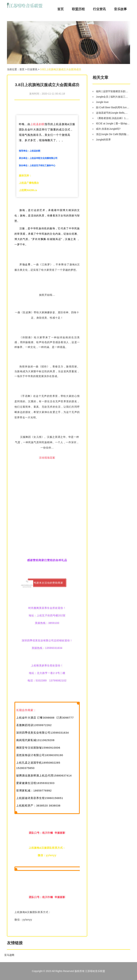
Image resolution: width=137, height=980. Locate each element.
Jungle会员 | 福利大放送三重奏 (113, 97)
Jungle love (102, 102)
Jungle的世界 (103, 140)
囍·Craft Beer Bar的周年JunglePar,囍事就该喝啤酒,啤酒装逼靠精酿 (113, 107)
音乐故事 (120, 9)
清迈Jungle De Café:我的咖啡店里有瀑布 (113, 134)
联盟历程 (78, 9)
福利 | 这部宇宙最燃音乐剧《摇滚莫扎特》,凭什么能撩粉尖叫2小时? (113, 91)
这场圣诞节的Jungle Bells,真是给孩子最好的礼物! (113, 113)
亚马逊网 (9, 955)
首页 (60, 9)
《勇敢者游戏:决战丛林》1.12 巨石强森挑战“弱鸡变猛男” (113, 118)
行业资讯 (99, 9)
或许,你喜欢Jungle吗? (108, 129)
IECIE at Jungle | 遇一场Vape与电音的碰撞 (113, 123)
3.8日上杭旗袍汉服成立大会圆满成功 (61, 69)
